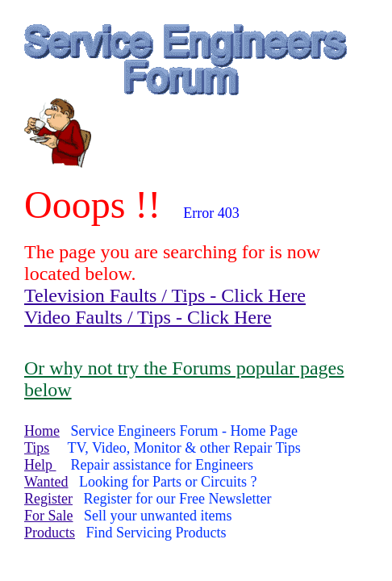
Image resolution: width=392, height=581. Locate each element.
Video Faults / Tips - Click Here (148, 317)
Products (50, 533)
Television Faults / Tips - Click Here (165, 295)
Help (40, 465)
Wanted (46, 482)
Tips (37, 448)
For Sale (49, 516)
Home (42, 431)
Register (48, 499)
